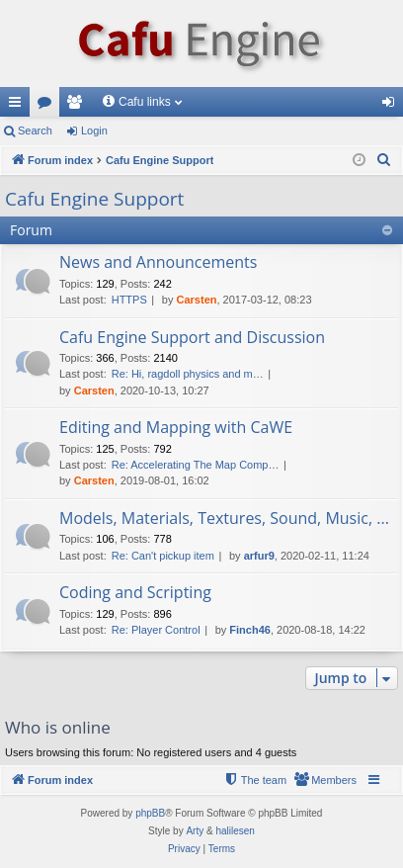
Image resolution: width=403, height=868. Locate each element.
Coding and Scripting (135, 592)
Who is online (58, 727)
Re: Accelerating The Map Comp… (196, 465)
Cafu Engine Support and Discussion (192, 337)
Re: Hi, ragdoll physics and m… (188, 374)
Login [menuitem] (393, 106)
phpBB (150, 813)
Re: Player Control (156, 630)
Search (35, 130)
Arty (195, 831)
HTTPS (129, 300)
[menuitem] (384, 160)
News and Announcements (158, 262)
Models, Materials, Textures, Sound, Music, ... (224, 518)
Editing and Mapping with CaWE (176, 427)
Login (94, 130)
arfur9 (259, 556)
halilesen (235, 831)
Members (78, 106)
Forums (48, 106)
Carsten (197, 300)
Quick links (19, 106)
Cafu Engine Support (94, 199)
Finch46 (250, 630)
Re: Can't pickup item (163, 556)
